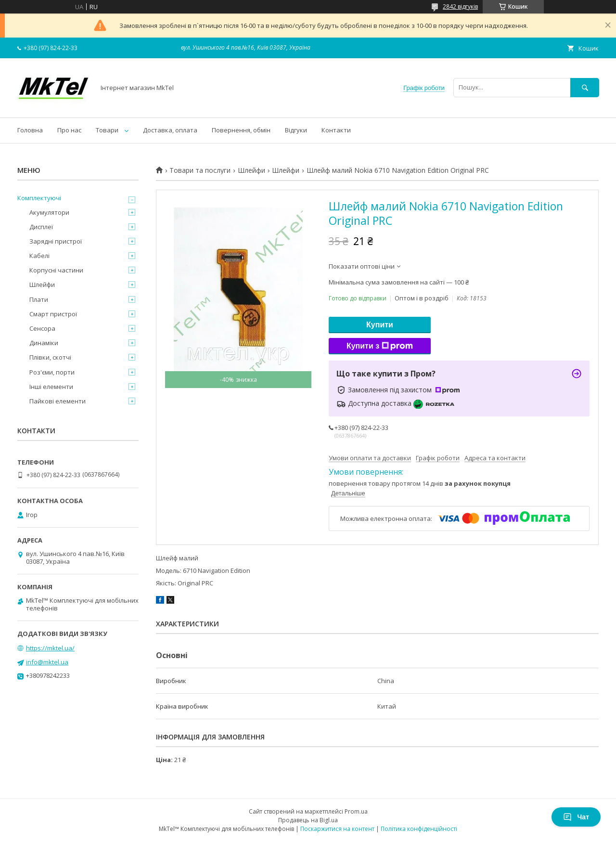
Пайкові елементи (58, 401)
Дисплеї (41, 227)
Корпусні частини (56, 270)
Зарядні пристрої (56, 241)
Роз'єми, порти (52, 372)
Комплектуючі (39, 198)
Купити (380, 325)
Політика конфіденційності (419, 829)
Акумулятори (49, 212)
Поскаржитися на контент (337, 829)
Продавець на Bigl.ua (308, 820)
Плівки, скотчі (50, 357)
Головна (30, 130)
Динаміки (44, 343)
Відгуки (296, 130)
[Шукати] (585, 87)
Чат (576, 817)
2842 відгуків (460, 6)
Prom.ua (356, 811)
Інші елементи (51, 387)
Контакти (336, 130)
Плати (39, 299)
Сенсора (42, 328)
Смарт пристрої (53, 314)
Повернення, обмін (241, 130)
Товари (107, 130)
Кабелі (39, 256)
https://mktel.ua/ (50, 648)
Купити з (380, 346)
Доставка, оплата (170, 130)
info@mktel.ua (47, 662)
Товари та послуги (200, 170)
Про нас (69, 130)
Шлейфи (251, 170)
